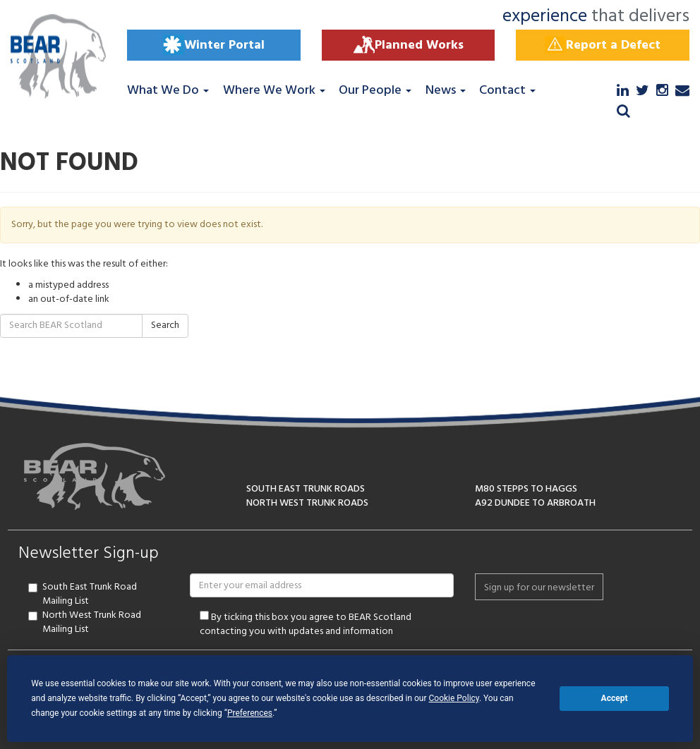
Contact (507, 91)
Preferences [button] (250, 713)
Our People (375, 91)
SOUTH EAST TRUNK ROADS (306, 489)
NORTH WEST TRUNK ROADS (307, 503)
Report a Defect (603, 45)
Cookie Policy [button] (454, 698)
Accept (615, 698)
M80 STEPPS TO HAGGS (526, 489)
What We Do (168, 91)
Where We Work (274, 91)
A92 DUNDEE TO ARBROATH (535, 503)
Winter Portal (214, 45)
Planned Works (409, 45)
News (446, 91)
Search (165, 325)
